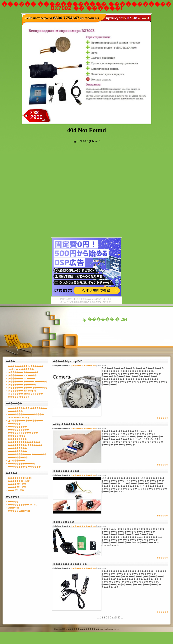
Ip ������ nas (63, 522)
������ (162, 418)
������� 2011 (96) (20, 478)
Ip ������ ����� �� (70, 564)
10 (119, 617)
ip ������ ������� (23, 372)
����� (13, 502)
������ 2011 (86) (19, 481)
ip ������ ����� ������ (28, 381)
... (122, 617)
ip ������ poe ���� (22, 375)
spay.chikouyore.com (109, 629)
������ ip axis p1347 (67, 361)
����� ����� (19, 397)
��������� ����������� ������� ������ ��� (27, 454)
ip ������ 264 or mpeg (22, 391)
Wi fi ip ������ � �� (68, 424)
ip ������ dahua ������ (25, 394)
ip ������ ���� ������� (28, 388)
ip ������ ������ (22, 385)
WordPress (13, 508)
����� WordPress (19, 511)
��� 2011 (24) (16, 490)
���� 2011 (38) (17, 484)
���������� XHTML (22, 505)
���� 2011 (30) (17, 487)
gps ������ (16, 460)
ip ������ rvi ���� (21, 378)
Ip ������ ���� (66, 471)
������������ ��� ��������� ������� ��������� (25, 445)
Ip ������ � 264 (105, 319)
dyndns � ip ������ (21, 369)
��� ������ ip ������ (26, 366)
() (116, 617)
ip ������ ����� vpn (83, 366)
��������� (17, 439)
